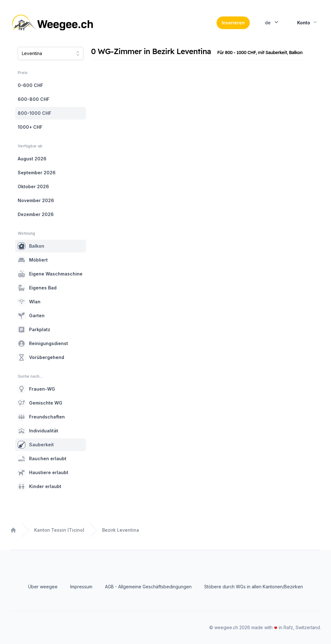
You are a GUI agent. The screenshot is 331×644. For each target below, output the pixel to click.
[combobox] (51, 53)
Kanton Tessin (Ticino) (59, 530)
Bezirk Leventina (121, 530)
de (272, 22)
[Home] (53, 23)
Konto (308, 22)
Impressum (81, 587)
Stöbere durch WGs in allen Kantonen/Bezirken (254, 587)
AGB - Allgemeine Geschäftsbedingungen (148, 587)
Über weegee (43, 587)
